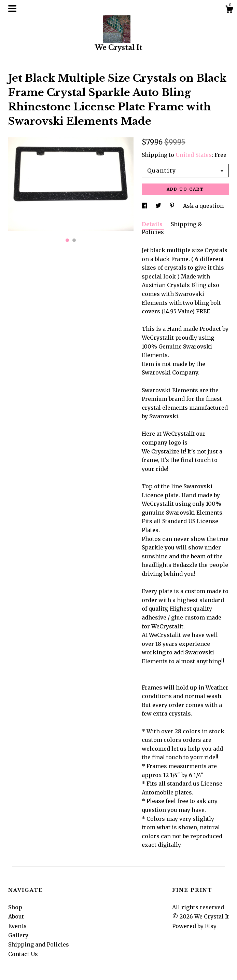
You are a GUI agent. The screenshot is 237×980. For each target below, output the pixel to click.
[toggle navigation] (12, 9)
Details (153, 224)
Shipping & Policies (172, 228)
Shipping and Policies (39, 944)
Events (17, 926)
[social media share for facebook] (145, 206)
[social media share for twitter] (159, 206)
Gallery (18, 935)
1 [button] (67, 240)
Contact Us (23, 954)
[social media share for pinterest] (173, 206)
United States (194, 155)
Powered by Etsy (194, 926)
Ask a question (203, 206)
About (16, 916)
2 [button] (74, 240)
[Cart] (229, 10)
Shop (15, 907)
